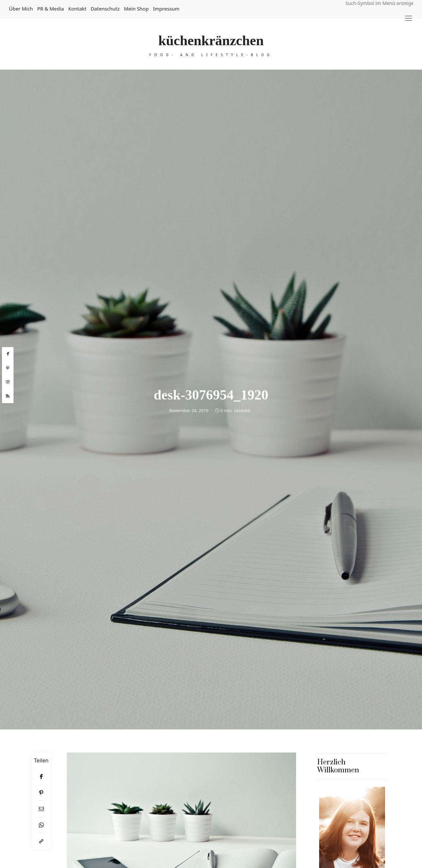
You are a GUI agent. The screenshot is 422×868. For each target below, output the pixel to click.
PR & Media (51, 9)
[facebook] (8, 354)
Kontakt (77, 9)
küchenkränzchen (211, 41)
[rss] (8, 396)
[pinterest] (8, 368)
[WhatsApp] (41, 825)
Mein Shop (136, 9)
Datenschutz (105, 9)
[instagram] (8, 382)
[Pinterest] (41, 793)
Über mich (21, 9)
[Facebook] (41, 776)
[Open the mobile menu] (408, 18)
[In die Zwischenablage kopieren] (41, 841)
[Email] (41, 809)
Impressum (166, 9)
